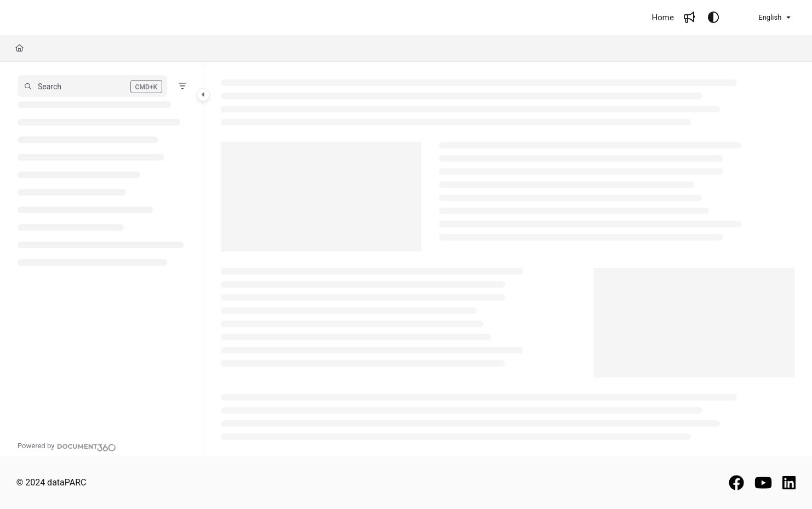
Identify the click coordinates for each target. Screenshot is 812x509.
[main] (508, 259)
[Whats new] (689, 18)
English (763, 17)
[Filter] (182, 86)
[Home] (663, 18)
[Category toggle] (203, 95)
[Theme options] (713, 18)
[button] (92, 86)
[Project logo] (54, 18)
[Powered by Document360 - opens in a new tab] (67, 446)
